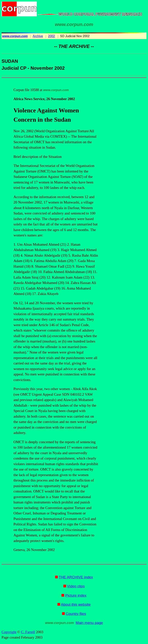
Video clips (76, 586)
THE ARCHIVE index (76, 577)
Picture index (76, 595)
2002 (52, 36)
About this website (76, 604)
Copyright (9, 632)
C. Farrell (28, 632)
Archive (38, 36)
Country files (76, 614)
